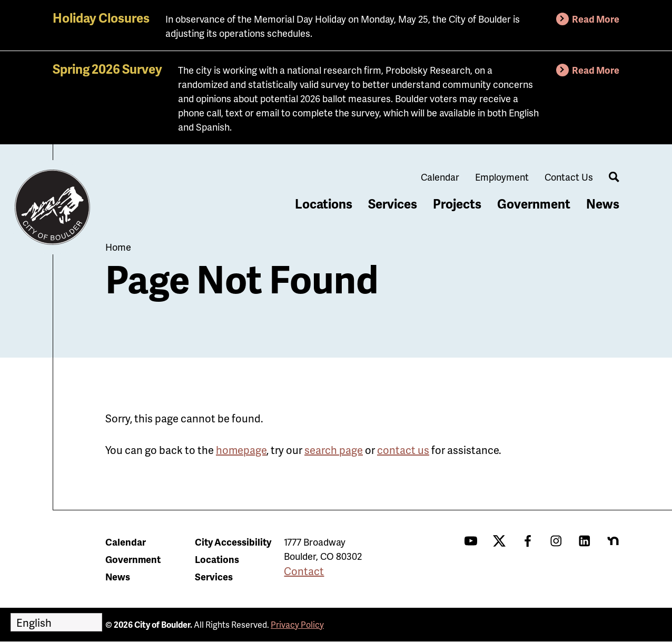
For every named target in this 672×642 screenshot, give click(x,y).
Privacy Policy (297, 624)
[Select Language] (56, 622)
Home (118, 247)
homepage (241, 450)
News (603, 204)
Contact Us (569, 177)
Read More (596, 19)
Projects (457, 204)
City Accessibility (233, 542)
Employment (502, 177)
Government (534, 204)
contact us (403, 450)
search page (334, 450)
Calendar (440, 177)
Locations (324, 204)
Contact (304, 571)
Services (393, 204)
